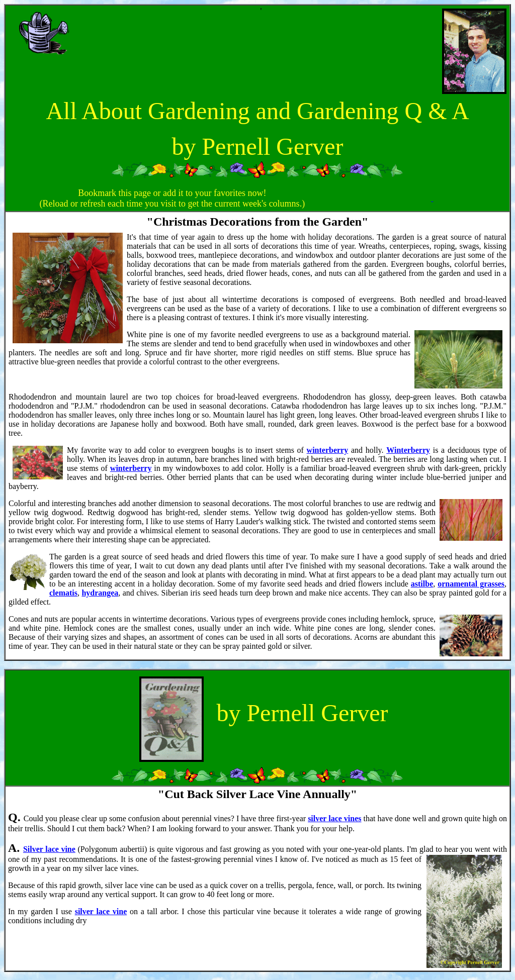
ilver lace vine (102, 911)
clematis (63, 593)
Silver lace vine (49, 849)
